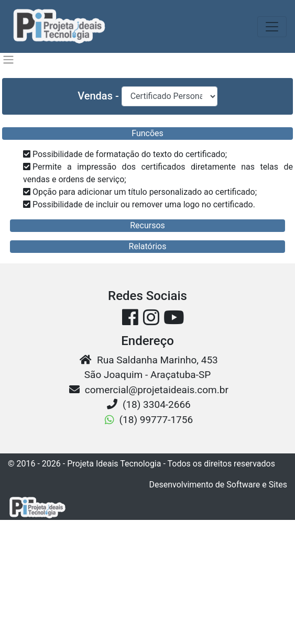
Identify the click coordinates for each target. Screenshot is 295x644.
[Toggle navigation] (272, 27)
